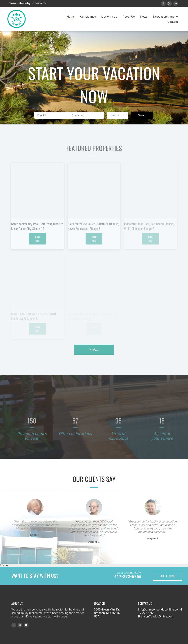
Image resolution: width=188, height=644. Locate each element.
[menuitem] (71, 17)
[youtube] (176, 4)
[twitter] (169, 4)
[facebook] (163, 4)
